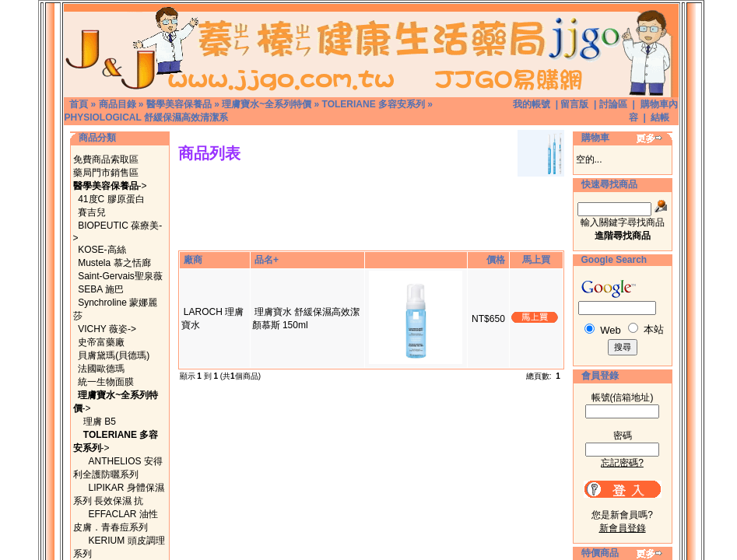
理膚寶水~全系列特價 (267, 104)
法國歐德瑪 (101, 369)
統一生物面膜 (106, 382)
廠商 (193, 260)
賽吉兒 (92, 212)
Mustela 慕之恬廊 (114, 263)
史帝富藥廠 (101, 342)
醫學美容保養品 (179, 104)
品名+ (267, 260)
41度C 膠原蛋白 (111, 199)
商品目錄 (118, 104)
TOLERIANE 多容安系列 (374, 104)
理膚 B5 (100, 422)
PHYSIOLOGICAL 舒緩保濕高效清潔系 (146, 117)
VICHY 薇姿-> (107, 329)
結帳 (660, 117)
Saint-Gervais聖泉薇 (120, 276)
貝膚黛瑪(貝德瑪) (114, 355)
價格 (496, 260)
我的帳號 (532, 104)
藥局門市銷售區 (106, 173)
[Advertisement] (371, 182)
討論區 (613, 104)
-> (110, 186)
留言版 (574, 104)
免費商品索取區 (106, 159)
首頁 (79, 104)
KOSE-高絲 (102, 250)
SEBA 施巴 (101, 289)
